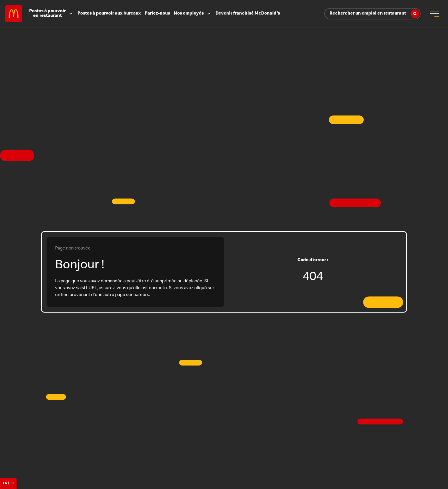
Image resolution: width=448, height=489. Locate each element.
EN (5, 484)
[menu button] (434, 14)
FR (12, 484)
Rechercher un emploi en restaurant (374, 14)
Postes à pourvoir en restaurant (51, 14)
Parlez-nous (157, 14)
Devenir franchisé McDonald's (248, 14)
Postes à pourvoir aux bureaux (109, 14)
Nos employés (193, 14)
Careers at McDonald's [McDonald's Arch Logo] (14, 14)
